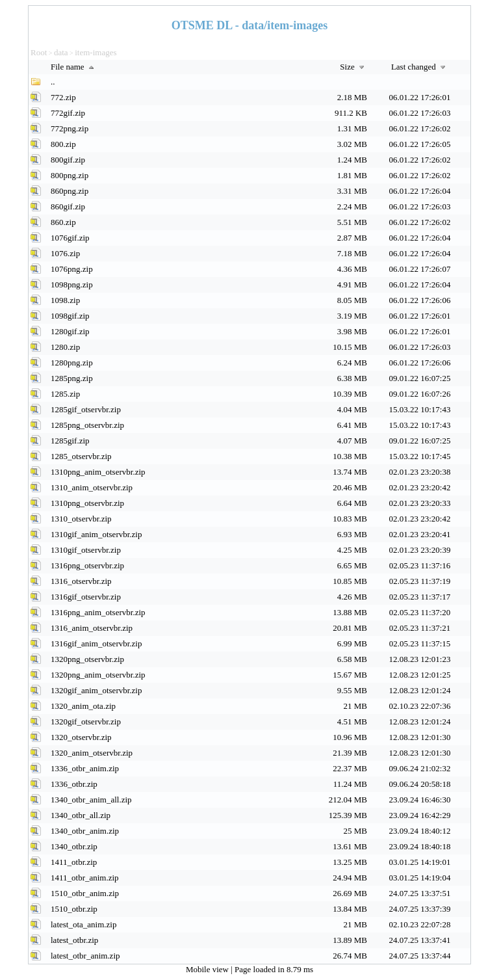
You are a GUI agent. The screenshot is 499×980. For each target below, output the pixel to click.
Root (39, 52)
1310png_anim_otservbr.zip (98, 472)
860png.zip (70, 191)
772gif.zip (68, 113)
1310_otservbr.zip (81, 519)
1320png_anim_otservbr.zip (98, 675)
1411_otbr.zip (74, 862)
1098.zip (65, 300)
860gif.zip (68, 206)
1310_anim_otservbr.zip (92, 487)
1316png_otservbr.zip (87, 565)
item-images (96, 52)
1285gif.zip (70, 441)
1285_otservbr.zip (81, 456)
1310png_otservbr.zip (87, 503)
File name (74, 67)
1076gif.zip (70, 238)
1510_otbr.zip (74, 909)
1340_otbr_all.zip (81, 815)
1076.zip (65, 253)
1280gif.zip (70, 331)
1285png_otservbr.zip (87, 425)
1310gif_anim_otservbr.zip (96, 534)
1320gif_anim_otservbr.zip (96, 690)
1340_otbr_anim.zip (85, 831)
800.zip (63, 144)
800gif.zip (68, 160)
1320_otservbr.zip (81, 737)
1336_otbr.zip (74, 784)
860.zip (63, 222)
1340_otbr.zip (74, 846)
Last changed (420, 67)
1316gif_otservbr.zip (86, 597)
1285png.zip (72, 378)
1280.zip (65, 347)
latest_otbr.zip (74, 940)
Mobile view (208, 969)
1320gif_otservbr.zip (86, 722)
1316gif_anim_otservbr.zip (96, 643)
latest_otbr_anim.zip (85, 956)
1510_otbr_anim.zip (85, 893)
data (61, 52)
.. (53, 82)
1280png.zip (72, 363)
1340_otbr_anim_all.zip (91, 800)
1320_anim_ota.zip (83, 706)
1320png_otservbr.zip (87, 659)
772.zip (63, 97)
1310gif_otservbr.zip (86, 550)
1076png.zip (72, 269)
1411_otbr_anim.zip (85, 878)
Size (353, 67)
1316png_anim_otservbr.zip (98, 612)
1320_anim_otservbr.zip (92, 753)
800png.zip (70, 175)
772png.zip (70, 128)
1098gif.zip (70, 316)
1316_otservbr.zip (81, 581)
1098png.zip (72, 285)
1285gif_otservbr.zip (86, 409)
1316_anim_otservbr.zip (92, 628)
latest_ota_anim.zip (83, 924)
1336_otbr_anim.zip (85, 768)
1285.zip (65, 394)
